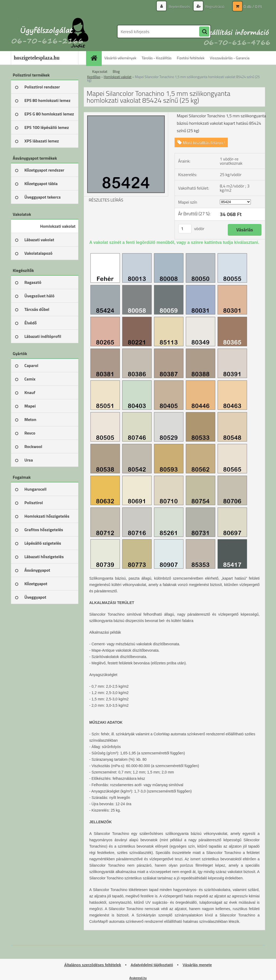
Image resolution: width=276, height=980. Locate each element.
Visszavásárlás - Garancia (230, 58)
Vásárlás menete (197, 965)
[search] (204, 32)
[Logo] (47, 32)
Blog (116, 71)
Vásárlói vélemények (120, 58)
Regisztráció (214, 6)
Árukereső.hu (138, 978)
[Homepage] (96, 58)
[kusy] (185, 229)
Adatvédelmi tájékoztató (152, 965)
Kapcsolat (100, 71)
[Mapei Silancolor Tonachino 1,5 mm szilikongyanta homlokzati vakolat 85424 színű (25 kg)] (126, 114)
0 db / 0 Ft (253, 7)
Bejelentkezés (179, 6)
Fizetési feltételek (191, 58)
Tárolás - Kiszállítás (157, 58)
